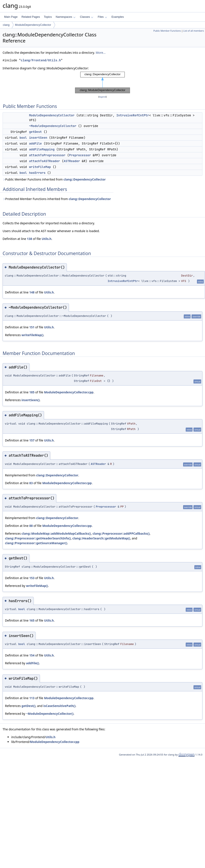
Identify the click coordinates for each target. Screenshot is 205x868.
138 (29, 239)
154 (32, 655)
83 (31, 483)
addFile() (32, 663)
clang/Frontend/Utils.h (41, 60)
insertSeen (38, 138)
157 (32, 440)
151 (32, 327)
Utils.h (46, 239)
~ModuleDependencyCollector (53, 126)
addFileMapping (42, 149)
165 (32, 620)
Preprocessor (80, 155)
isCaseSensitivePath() (59, 706)
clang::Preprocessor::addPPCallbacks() (121, 533)
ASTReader (72, 161)
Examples (118, 17)
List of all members (194, 31)
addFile (35, 143)
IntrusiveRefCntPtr (133, 115)
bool (23, 138)
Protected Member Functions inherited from (57, 199)
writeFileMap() (32, 335)
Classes (87, 17)
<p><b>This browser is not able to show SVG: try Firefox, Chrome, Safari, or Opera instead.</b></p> (102, 83)
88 (31, 526)
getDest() (28, 706)
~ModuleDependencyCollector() (50, 714)
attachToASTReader (44, 161)
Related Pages (31, 17)
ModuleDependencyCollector (33, 25)
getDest (35, 132)
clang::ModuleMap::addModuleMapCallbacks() (56, 533)
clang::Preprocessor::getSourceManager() (36, 543)
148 (32, 292)
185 (32, 392)
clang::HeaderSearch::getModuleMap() (101, 538)
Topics (48, 17)
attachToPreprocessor (47, 155)
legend (103, 97)
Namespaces (65, 17)
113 (32, 698)
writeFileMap (40, 167)
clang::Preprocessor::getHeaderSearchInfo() (38, 538)
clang (6, 25)
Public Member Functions (167, 31)
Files (102, 17)
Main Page (11, 17)
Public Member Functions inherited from (54, 179)
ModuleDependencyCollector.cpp (69, 392)
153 (32, 578)
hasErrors (37, 173)
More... (101, 53)
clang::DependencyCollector (85, 179)
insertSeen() (31, 400)
